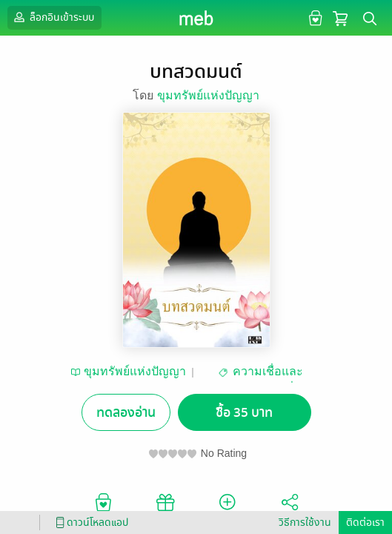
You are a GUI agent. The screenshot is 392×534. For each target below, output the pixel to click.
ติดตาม (227, 508)
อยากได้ (103, 508)
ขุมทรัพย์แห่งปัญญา (208, 95)
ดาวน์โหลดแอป (90, 523)
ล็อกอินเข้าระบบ (53, 17)
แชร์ (290, 508)
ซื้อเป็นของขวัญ (165, 508)
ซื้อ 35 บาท (244, 413)
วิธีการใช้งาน (305, 523)
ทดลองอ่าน (126, 413)
